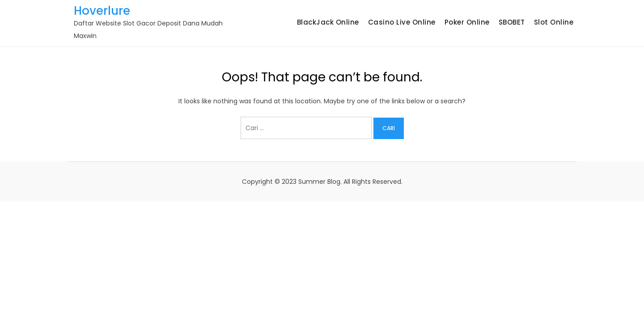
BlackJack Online (328, 22)
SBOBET (512, 22)
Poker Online (467, 22)
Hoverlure (102, 11)
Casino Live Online (402, 22)
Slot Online (554, 22)
